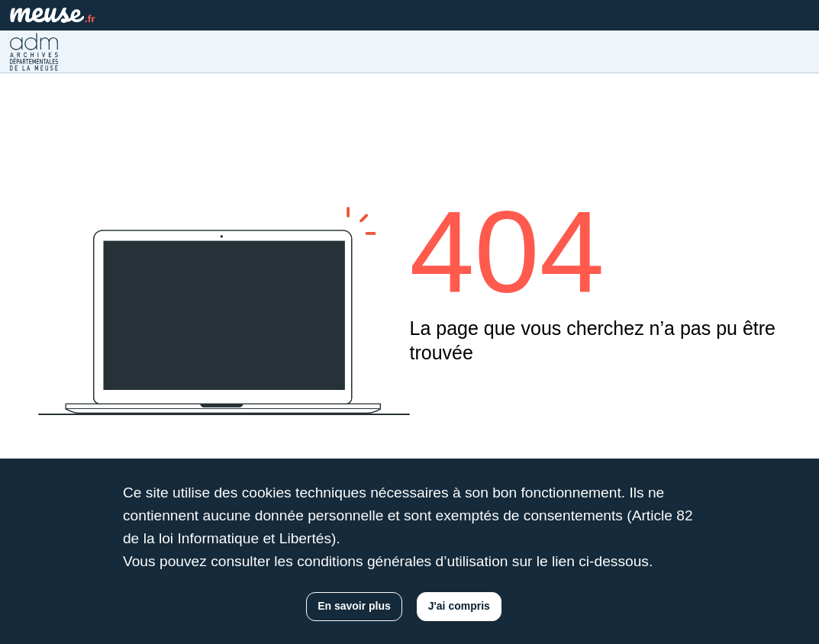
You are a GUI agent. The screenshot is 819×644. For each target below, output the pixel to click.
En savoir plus (354, 606)
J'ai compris (459, 606)
